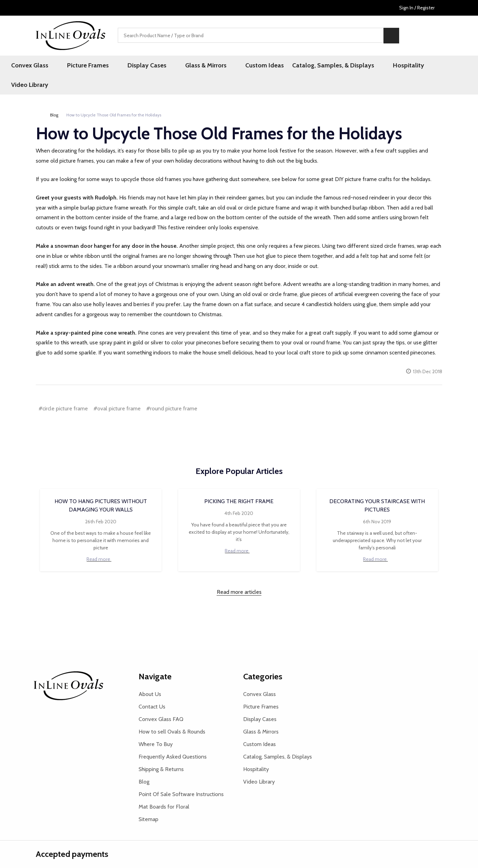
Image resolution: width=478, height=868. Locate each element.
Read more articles (239, 573)
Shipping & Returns (161, 750)
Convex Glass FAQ (161, 700)
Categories (263, 658)
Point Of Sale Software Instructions (181, 775)
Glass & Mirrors (199, 66)
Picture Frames (96, 66)
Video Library (431, 66)
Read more (101, 540)
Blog (144, 763)
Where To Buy (156, 725)
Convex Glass (45, 66)
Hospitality (387, 66)
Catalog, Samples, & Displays (320, 66)
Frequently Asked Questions (173, 738)
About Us (150, 675)
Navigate (155, 658)
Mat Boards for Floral (164, 788)
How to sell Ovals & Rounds (172, 713)
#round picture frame (172, 390)
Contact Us (152, 688)
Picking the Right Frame (239, 482)
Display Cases (147, 66)
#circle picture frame (63, 390)
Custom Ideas (250, 66)
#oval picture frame (117, 390)
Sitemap (149, 800)
